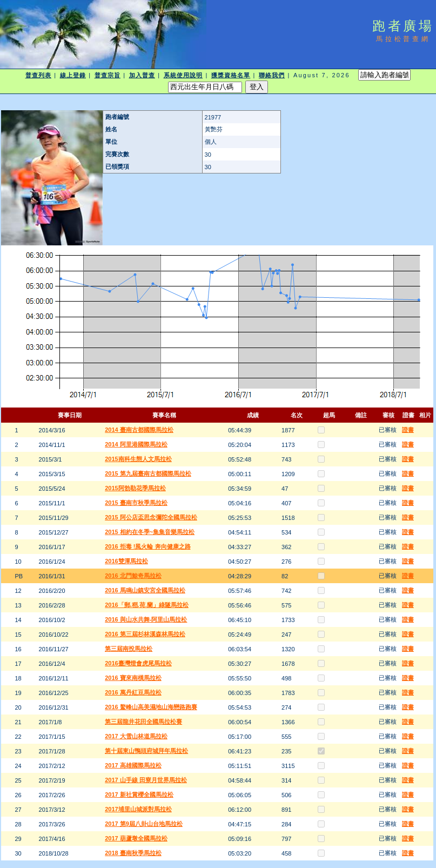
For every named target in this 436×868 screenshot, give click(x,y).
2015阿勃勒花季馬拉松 (135, 488)
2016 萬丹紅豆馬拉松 (133, 692)
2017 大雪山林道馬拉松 (136, 736)
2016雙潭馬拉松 (126, 561)
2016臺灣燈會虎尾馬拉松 (138, 663)
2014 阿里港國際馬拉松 (136, 444)
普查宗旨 (108, 75)
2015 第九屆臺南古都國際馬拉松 (148, 473)
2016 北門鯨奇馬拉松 (133, 576)
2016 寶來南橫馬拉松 (133, 678)
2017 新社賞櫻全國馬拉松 (139, 794)
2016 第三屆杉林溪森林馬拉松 (145, 634)
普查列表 (38, 75)
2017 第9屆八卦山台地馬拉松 (144, 824)
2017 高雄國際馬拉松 (133, 765)
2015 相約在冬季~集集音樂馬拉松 (150, 532)
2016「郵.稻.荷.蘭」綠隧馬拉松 (147, 605)
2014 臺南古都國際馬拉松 (139, 430)
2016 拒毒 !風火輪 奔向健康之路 (147, 546)
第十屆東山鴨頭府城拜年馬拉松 (146, 751)
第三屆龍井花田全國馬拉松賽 (143, 722)
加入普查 (142, 75)
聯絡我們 (272, 75)
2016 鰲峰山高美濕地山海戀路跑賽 (151, 707)
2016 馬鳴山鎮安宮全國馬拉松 (145, 590)
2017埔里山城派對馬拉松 (138, 809)
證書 (408, 430)
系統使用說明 (183, 75)
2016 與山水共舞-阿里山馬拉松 (146, 619)
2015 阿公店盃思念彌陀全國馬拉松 (151, 517)
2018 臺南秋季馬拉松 (133, 853)
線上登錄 (73, 75)
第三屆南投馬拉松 (129, 649)
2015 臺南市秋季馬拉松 (136, 503)
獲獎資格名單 (231, 75)
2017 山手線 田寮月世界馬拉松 (146, 780)
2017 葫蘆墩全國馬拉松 (136, 838)
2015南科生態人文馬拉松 (138, 459)
